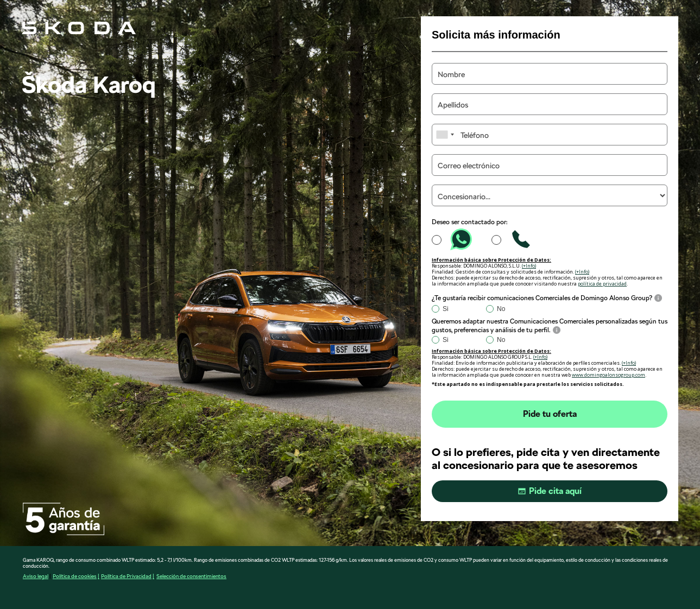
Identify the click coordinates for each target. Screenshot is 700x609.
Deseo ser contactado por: (470, 222)
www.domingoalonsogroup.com (608, 375)
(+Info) (529, 266)
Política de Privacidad (126, 576)
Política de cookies (75, 576)
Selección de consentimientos (191, 576)
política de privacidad (602, 284)
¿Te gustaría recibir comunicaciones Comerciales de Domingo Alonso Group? (542, 298)
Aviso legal (36, 576)
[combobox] (445, 135)
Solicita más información (496, 35)
